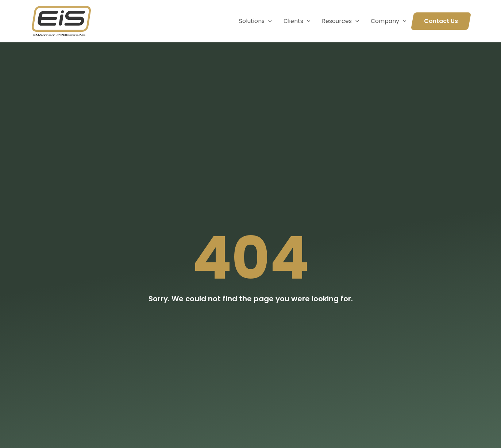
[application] (268, 21)
